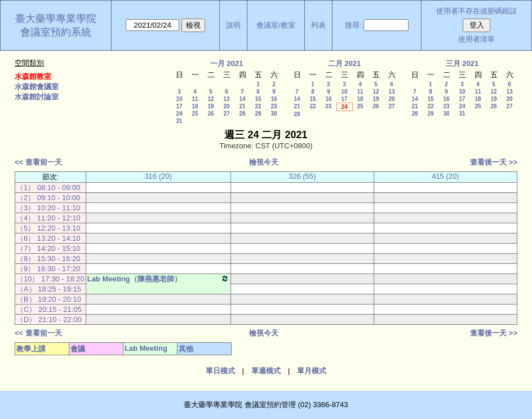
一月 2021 (227, 63)
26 (210, 114)
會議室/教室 (276, 25)
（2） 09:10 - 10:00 (48, 198)
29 (258, 114)
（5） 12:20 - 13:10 (48, 228)
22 (258, 106)
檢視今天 (264, 162)
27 (226, 114)
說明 (233, 25)
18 (195, 106)
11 (195, 99)
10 (179, 99)
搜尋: (353, 25)
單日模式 (220, 371)
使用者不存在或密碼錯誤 (476, 11)
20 (226, 106)
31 (179, 121)
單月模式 (312, 371)
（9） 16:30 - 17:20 (48, 269)
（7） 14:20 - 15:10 (48, 248)
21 (242, 106)
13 (226, 99)
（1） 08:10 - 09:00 (48, 188)
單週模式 (266, 371)
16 (274, 99)
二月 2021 (345, 63)
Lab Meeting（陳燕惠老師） (158, 279)
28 (242, 114)
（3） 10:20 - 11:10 (48, 208)
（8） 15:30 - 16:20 (48, 259)
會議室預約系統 (56, 32)
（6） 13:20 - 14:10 (48, 238)
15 (258, 99)
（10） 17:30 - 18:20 (50, 279)
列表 (318, 25)
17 (179, 106)
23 (274, 106)
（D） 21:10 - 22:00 (49, 319)
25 (195, 114)
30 (274, 114)
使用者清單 (476, 39)
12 (210, 99)
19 (210, 106)
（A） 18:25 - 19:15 (49, 289)
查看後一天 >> (494, 162)
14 (242, 99)
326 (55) (302, 176)
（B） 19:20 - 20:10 (49, 299)
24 (179, 114)
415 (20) (445, 176)
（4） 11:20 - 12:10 (48, 218)
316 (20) (158, 176)
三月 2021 (462, 63)
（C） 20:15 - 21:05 (49, 309)
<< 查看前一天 (38, 162)
